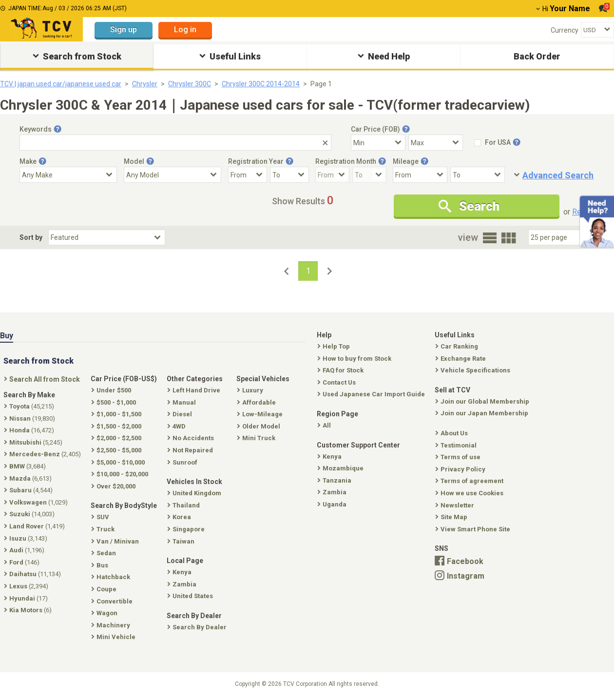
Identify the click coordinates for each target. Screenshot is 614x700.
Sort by (31, 237)
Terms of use (459, 457)
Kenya (330, 457)
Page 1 (321, 84)
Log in (185, 29)
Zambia (333, 492)
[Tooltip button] (58, 129)
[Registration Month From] (332, 175)
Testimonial (457, 445)
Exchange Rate (461, 359)
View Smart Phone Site (474, 529)
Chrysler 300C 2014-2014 (261, 84)
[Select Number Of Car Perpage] (561, 237)
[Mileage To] (478, 175)
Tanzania (335, 480)
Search (469, 206)
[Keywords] (175, 143)
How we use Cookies (470, 493)
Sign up (124, 29)
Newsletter (456, 505)
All (325, 425)
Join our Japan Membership (483, 413)
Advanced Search (558, 175)
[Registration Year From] (248, 175)
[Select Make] (68, 175)
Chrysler (145, 84)
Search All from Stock (43, 379)
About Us (452, 433)
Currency (565, 30)
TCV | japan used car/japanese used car (61, 84)
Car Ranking (458, 346)
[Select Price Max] (436, 143)
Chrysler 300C (190, 84)
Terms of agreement (470, 481)
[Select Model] (173, 175)
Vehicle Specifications (474, 370)
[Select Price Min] (378, 143)
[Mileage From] (420, 175)
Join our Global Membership (483, 401)
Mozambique (341, 468)
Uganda (333, 504)
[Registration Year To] (289, 175)
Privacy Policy (461, 469)
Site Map (452, 517)
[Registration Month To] (369, 175)
